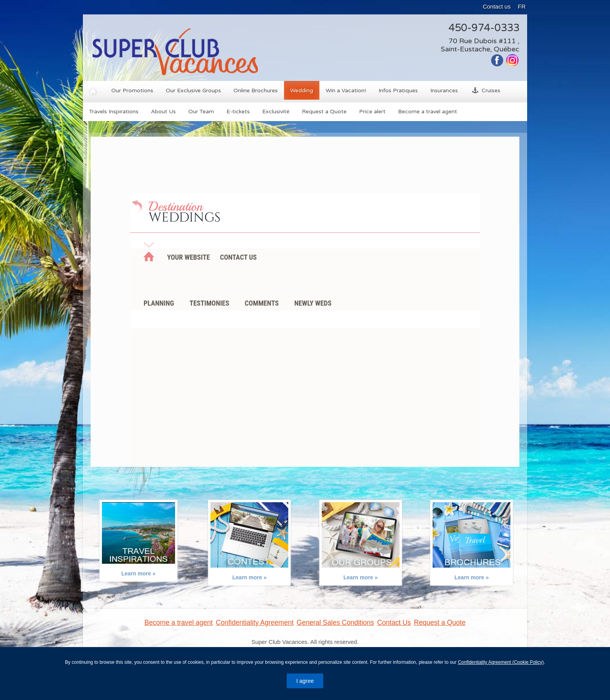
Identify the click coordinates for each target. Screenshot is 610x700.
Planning (159, 303)
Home (149, 259)
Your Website (188, 257)
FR (522, 6)
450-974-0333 (484, 28)
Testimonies (209, 303)
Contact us (497, 6)
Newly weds (313, 303)
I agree (305, 681)
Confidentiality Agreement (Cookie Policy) (501, 662)
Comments (262, 303)
